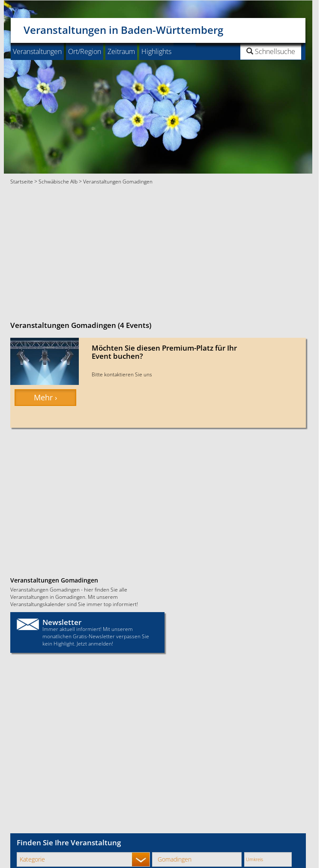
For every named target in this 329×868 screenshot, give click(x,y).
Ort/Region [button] (85, 51)
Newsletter (62, 622)
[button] (250, 51)
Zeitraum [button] (121, 51)
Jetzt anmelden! (95, 643)
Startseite (22, 181)
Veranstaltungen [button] (37, 51)
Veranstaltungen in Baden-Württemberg (123, 27)
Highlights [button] (156, 51)
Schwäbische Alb (58, 181)
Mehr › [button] (45, 397)
